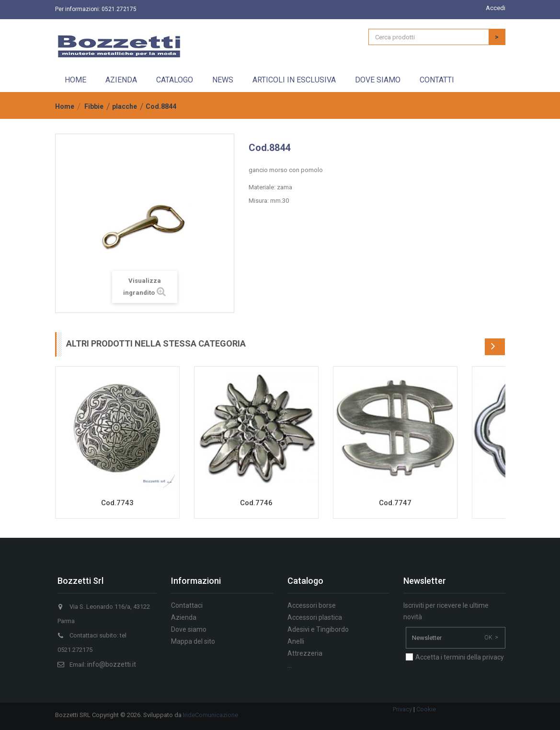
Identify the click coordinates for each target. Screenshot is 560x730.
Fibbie (94, 106)
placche (125, 106)
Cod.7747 (395, 503)
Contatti (437, 80)
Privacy (402, 709)
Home (75, 80)
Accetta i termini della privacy (460, 657)
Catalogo (175, 80)
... (290, 665)
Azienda (121, 80)
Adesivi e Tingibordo (318, 629)
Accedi (496, 8)
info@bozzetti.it (112, 664)
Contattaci (187, 605)
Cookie (426, 709)
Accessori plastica (315, 617)
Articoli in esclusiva (294, 80)
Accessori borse (312, 605)
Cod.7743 (117, 503)
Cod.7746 (256, 503)
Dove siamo (378, 80)
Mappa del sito (193, 641)
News (223, 80)
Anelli (296, 641)
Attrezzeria (305, 653)
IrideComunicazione (211, 715)
